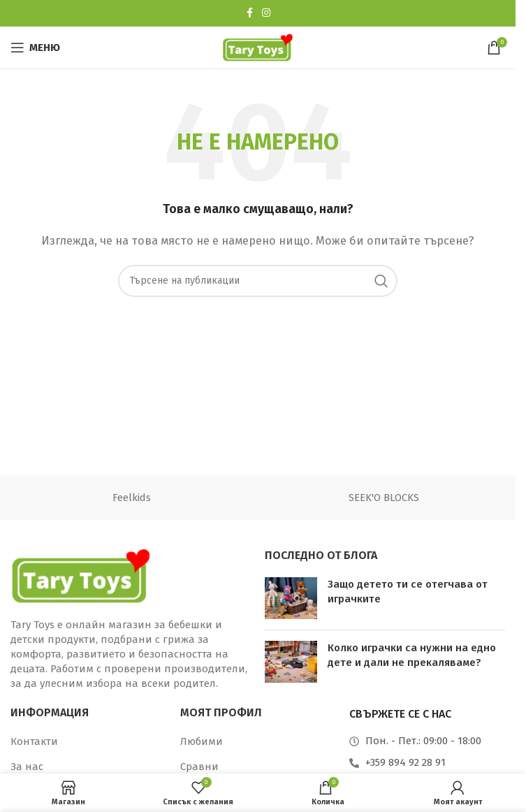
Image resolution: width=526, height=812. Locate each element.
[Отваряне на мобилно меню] (35, 48)
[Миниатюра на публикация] (291, 598)
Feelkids (132, 498)
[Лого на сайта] (258, 47)
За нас (27, 767)
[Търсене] (258, 281)
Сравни (199, 767)
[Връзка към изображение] (80, 575)
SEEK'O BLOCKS (384, 498)
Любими (202, 741)
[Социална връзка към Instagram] (266, 13)
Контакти (34, 741)
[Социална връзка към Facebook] (249, 13)
